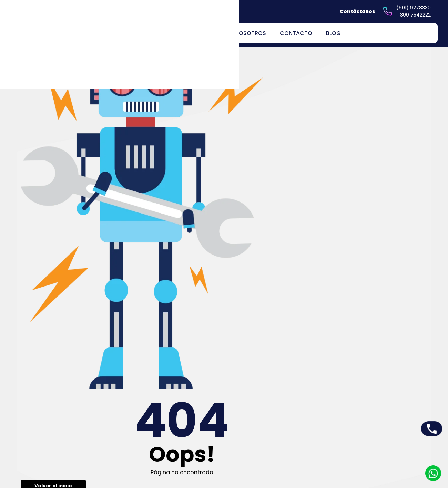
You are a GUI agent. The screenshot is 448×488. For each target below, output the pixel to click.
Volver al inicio (190, 162)
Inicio (197, 421)
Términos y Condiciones (279, 462)
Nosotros (251, 33)
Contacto (296, 33)
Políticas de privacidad (278, 437)
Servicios (201, 439)
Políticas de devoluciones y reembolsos (280, 449)
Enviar (401, 269)
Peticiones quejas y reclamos (273, 424)
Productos (203, 430)
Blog (333, 33)
